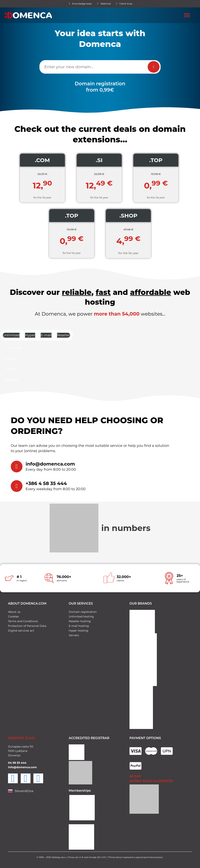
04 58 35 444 (17, 762)
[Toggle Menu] (187, 15)
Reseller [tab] (64, 335)
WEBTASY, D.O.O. (22, 737)
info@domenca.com (50, 464)
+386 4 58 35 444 (46, 483)
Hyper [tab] (30, 335)
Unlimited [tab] (11, 335)
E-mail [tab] (46, 335)
